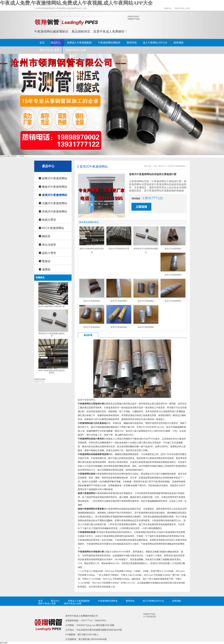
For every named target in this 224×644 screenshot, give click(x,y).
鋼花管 (46, 236)
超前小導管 (49, 253)
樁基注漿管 (49, 220)
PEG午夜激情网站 (53, 228)
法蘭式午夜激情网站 (55, 203)
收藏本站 (168, 8)
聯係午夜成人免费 (182, 8)
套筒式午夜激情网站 (55, 195)
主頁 (155, 166)
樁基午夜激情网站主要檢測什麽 (52, 306)
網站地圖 (100, 625)
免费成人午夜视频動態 (79, 43)
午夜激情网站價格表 (109, 43)
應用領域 (132, 43)
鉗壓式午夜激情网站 (55, 178)
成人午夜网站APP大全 (155, 43)
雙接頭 (46, 261)
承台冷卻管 (49, 245)
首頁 (42, 43)
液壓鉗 (46, 270)
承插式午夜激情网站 (55, 212)
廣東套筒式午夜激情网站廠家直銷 (52, 335)
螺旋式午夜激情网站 (55, 187)
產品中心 (56, 43)
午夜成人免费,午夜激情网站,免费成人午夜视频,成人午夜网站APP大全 (76, 3)
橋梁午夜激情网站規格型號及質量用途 (52, 372)
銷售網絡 (179, 43)
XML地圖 (110, 625)
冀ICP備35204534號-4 (88, 635)
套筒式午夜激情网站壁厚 (119, 249)
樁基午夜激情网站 (86, 400)
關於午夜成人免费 (49, 50)
